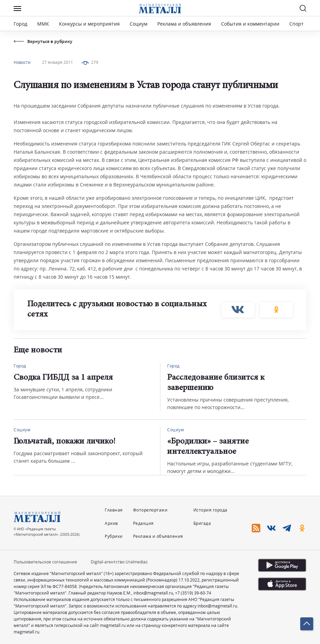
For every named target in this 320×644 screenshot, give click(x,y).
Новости (22, 62)
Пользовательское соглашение (45, 562)
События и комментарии (250, 24)
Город (20, 24)
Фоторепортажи (150, 510)
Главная (114, 510)
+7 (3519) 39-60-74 (193, 593)
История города (210, 510)
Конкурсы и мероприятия (90, 24)
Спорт (296, 24)
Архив (111, 523)
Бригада (202, 523)
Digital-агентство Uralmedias (119, 562)
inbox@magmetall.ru (153, 593)
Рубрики (114, 536)
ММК (43, 24)
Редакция (143, 523)
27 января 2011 (57, 62)
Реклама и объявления (184, 24)
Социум (139, 24)
